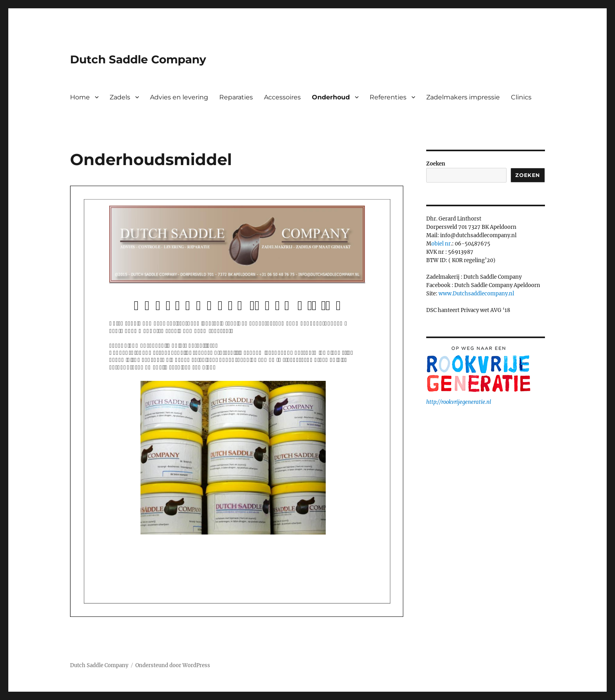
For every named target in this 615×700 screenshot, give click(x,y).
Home (80, 97)
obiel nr (441, 244)
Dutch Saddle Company (138, 59)
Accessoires (282, 97)
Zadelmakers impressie (463, 97)
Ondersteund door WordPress (173, 665)
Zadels (120, 97)
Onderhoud (331, 97)
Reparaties (236, 97)
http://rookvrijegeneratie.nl (459, 402)
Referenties (388, 97)
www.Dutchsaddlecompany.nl (476, 294)
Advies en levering (179, 97)
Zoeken (436, 164)
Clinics (521, 97)
